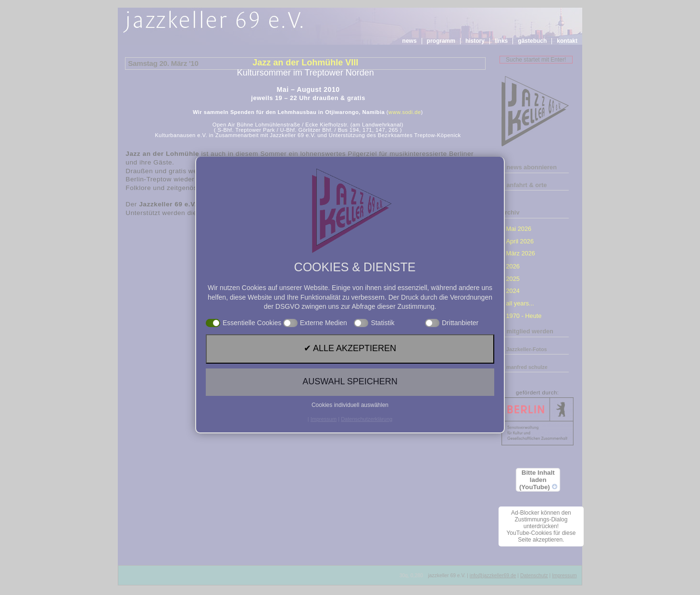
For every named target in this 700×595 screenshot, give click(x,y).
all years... (520, 303)
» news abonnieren (529, 167)
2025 (512, 279)
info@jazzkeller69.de (493, 576)
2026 (512, 266)
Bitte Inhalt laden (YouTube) (538, 480)
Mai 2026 (519, 229)
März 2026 (520, 253)
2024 (512, 291)
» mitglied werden (527, 331)
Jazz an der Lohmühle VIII (305, 63)
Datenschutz (534, 576)
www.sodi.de (405, 112)
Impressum (564, 576)
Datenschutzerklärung (367, 419)
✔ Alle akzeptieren (350, 348)
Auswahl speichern (350, 381)
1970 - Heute (524, 316)
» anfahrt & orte (524, 185)
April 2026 (520, 241)
